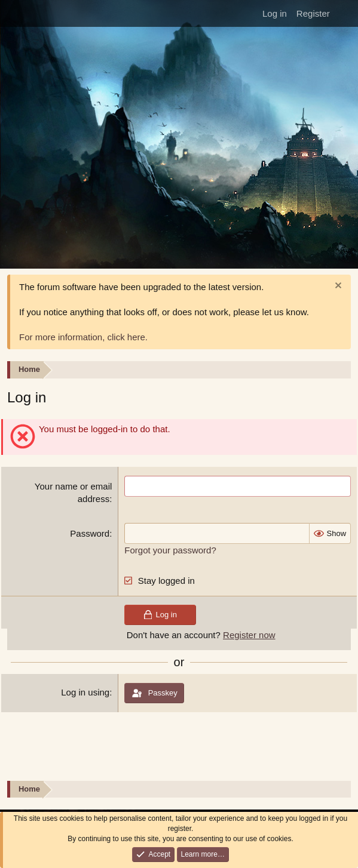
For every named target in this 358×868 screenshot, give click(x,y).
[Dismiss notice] (337, 287)
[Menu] (13, 14)
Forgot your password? (170, 550)
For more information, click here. (83, 337)
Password (90, 533)
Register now (249, 635)
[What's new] (345, 13)
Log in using (85, 692)
